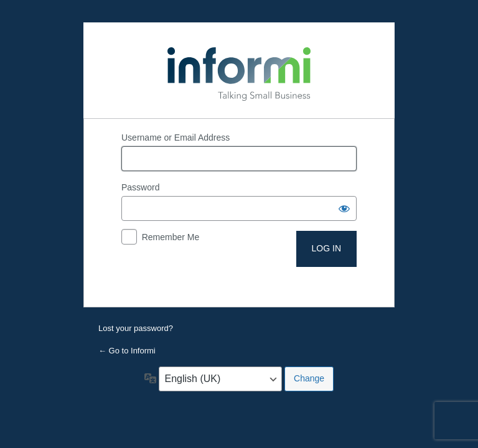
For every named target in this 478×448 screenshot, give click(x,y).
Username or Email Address (176, 138)
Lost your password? (136, 328)
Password (140, 187)
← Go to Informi (127, 351)
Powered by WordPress (239, 70)
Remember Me (171, 237)
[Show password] (344, 208)
